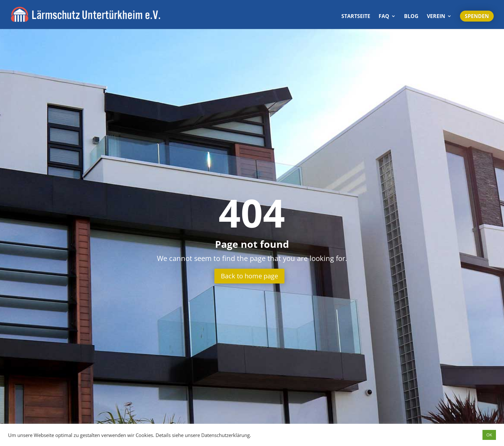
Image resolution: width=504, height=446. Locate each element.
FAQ (384, 17)
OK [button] (489, 435)
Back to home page (249, 276)
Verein (436, 17)
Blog (411, 17)
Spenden (477, 16)
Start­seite (356, 17)
